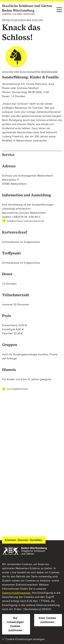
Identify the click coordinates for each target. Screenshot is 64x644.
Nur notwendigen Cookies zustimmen (15, 624)
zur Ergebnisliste (15, 389)
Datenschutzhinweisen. (17, 593)
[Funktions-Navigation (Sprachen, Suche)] (59, 10)
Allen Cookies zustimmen (47, 620)
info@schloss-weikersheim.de (25, 221)
